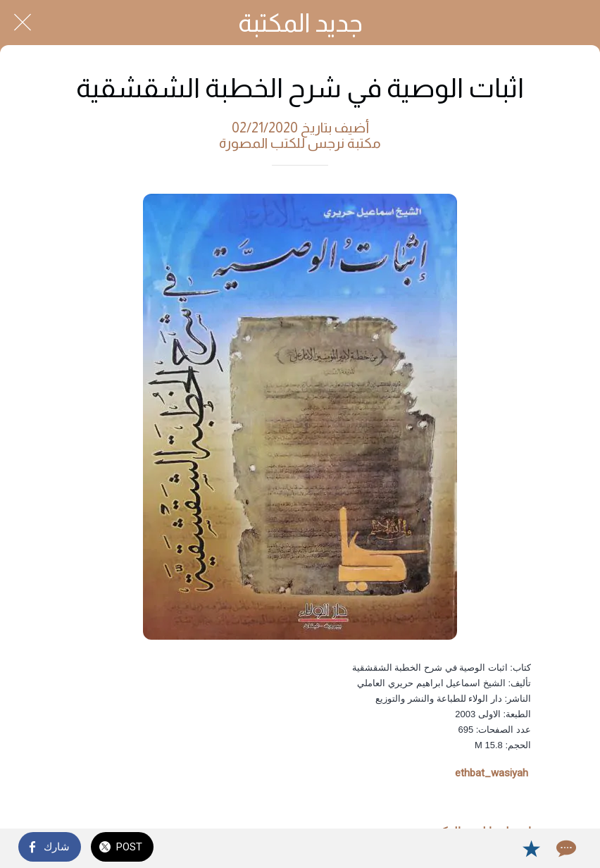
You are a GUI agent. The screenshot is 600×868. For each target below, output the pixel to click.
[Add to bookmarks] (531, 848)
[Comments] (565, 848)
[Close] (23, 23)
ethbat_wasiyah (492, 773)
